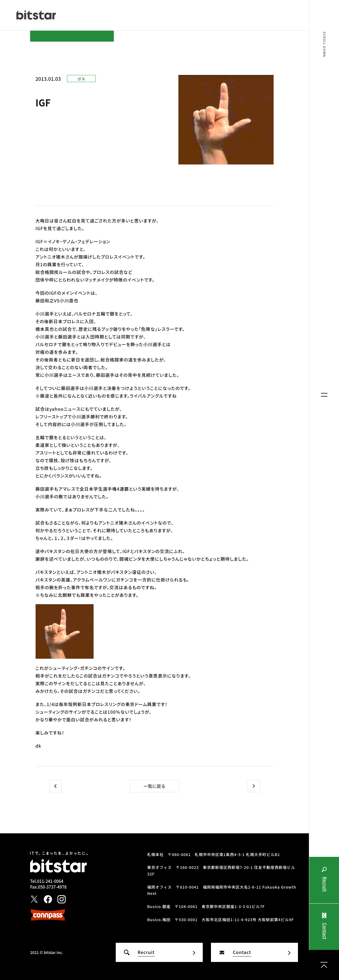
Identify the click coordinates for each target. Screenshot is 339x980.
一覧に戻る (154, 786)
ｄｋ (82, 79)
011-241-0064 (50, 881)
